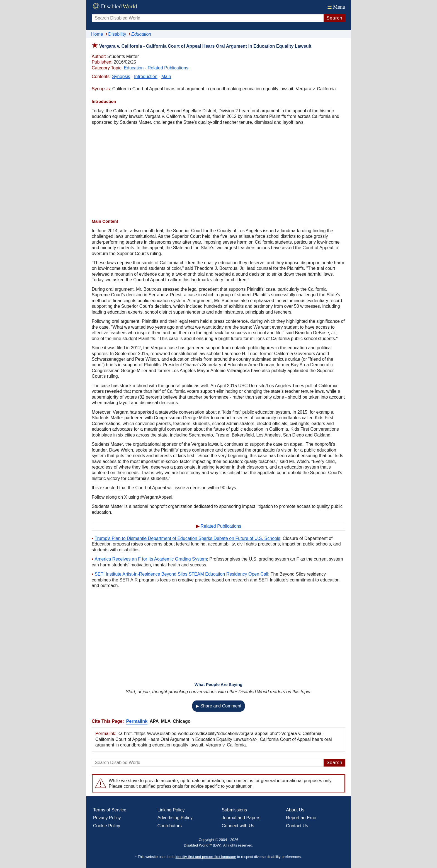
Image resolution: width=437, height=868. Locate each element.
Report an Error (301, 818)
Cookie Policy (107, 826)
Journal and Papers (241, 818)
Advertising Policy (175, 818)
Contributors (170, 826)
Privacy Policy (107, 818)
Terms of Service (110, 810)
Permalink (137, 721)
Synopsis (121, 77)
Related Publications (168, 68)
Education (134, 68)
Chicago (182, 721)
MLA (166, 721)
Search (335, 18)
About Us (295, 810)
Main (166, 77)
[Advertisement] (219, 173)
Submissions (235, 810)
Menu (336, 7)
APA (154, 721)
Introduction (146, 77)
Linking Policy (171, 810)
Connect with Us (238, 826)
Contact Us (297, 826)
